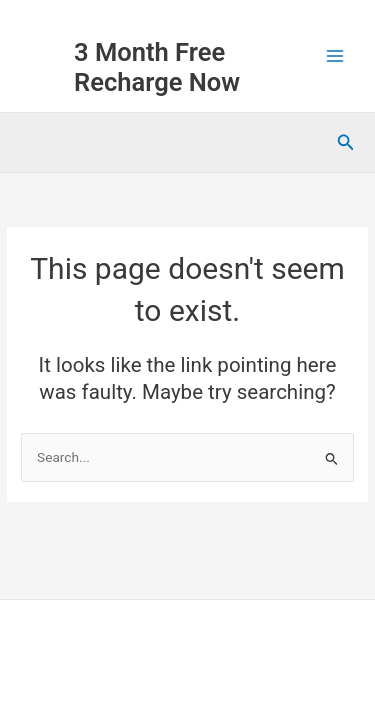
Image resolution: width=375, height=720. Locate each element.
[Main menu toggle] (335, 56)
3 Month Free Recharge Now (157, 67)
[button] (346, 142)
